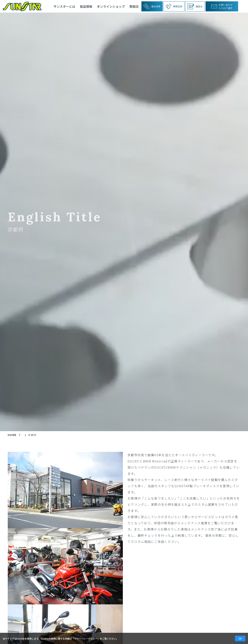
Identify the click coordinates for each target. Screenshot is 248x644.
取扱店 (134, 6)
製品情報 (86, 6)
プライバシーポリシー (86, 638)
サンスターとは (64, 6)
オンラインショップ (111, 6)
